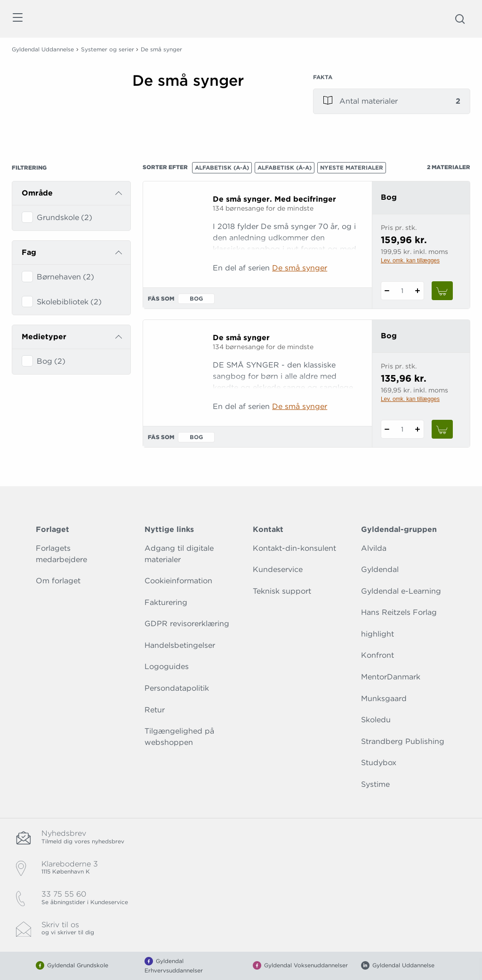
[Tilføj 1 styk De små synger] (418, 429)
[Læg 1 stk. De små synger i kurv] (442, 429)
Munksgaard (384, 698)
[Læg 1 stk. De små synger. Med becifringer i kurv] (442, 291)
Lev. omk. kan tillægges (410, 261)
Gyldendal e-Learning (401, 591)
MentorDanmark (391, 677)
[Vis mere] (211, 113)
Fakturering (166, 602)
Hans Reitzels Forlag (399, 612)
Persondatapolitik (177, 688)
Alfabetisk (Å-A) (285, 167)
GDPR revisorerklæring (187, 624)
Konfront (378, 655)
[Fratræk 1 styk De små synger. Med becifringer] (387, 291)
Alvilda (374, 548)
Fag (29, 252)
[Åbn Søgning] (460, 19)
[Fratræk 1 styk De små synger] (387, 429)
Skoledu (376, 720)
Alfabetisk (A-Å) (222, 167)
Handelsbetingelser (180, 645)
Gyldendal (380, 569)
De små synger (300, 268)
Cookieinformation (178, 581)
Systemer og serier (108, 49)
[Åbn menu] (17, 19)
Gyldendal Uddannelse (43, 49)
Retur (155, 710)
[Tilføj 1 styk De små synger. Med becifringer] (418, 291)
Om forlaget (58, 581)
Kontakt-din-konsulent (294, 548)
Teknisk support (282, 591)
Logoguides (167, 666)
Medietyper (44, 337)
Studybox (379, 763)
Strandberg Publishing (403, 741)
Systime (375, 784)
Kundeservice (278, 569)
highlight (378, 634)
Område (37, 193)
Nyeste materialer (352, 167)
